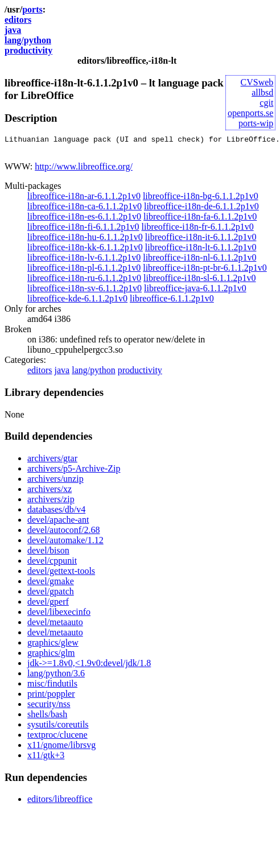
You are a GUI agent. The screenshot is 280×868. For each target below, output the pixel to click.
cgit (266, 103)
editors (18, 20)
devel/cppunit (52, 564)
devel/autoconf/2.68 (64, 533)
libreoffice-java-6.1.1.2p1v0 (195, 292)
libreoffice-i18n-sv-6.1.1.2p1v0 (85, 292)
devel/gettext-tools (61, 574)
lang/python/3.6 (56, 677)
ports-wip (256, 123)
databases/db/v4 (56, 513)
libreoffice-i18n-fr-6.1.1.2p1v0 (198, 230)
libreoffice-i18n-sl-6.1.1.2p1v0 (199, 281)
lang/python (28, 40)
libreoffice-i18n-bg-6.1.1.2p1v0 (201, 199)
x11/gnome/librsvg (61, 748)
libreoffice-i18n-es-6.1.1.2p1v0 (84, 220)
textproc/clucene (57, 738)
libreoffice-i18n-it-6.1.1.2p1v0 (201, 240)
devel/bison (48, 554)
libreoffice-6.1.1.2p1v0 (172, 302)
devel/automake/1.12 (65, 543)
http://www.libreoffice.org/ (84, 170)
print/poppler (51, 697)
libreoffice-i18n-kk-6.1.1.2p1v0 (85, 251)
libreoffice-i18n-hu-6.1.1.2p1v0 (85, 240)
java (13, 30)
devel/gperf (48, 605)
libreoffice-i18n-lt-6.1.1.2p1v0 (201, 251)
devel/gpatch (51, 595)
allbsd (262, 92)
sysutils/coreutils (58, 728)
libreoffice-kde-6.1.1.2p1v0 (77, 302)
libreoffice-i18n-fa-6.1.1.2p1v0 (200, 220)
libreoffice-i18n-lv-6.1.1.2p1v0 (84, 261)
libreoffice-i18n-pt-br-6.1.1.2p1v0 (205, 271)
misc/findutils (52, 687)
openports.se (250, 113)
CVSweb (257, 82)
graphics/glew (53, 646)
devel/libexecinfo (59, 615)
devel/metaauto (55, 625)
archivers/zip (51, 503)
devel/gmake (51, 584)
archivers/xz (50, 492)
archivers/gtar (52, 462)
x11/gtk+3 (46, 759)
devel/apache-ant (58, 523)
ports (32, 9)
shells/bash (47, 718)
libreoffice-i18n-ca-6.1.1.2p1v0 (85, 210)
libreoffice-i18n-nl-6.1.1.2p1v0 (199, 261)
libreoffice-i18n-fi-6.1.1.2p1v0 (83, 230)
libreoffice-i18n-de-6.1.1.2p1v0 (201, 210)
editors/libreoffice (60, 802)
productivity (28, 50)
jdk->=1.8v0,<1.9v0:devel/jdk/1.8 (89, 666)
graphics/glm (51, 656)
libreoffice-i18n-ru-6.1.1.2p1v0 (84, 281)
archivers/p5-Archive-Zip (74, 472)
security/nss (49, 707)
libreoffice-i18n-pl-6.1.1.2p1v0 (84, 271)
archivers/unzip (55, 482)
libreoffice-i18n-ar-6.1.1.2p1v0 (84, 199)
